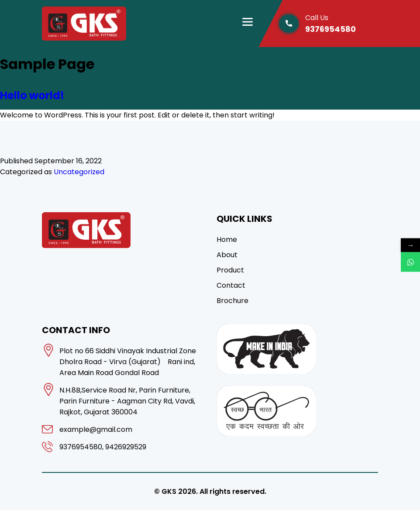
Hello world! (32, 95)
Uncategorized (79, 172)
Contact (231, 285)
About (227, 255)
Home (227, 239)
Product (230, 270)
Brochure (232, 301)
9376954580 (342, 23)
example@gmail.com (96, 429)
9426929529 (126, 447)
